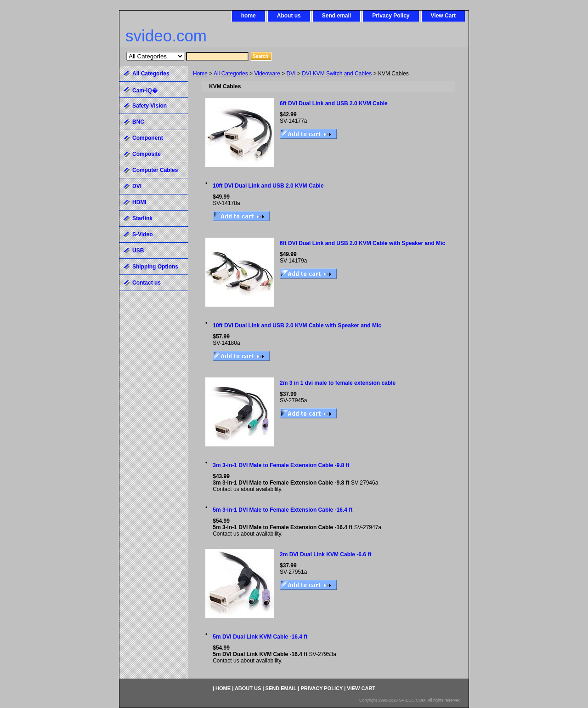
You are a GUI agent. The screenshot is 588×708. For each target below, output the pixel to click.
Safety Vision (150, 106)
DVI (291, 74)
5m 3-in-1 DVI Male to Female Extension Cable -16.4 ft (283, 510)
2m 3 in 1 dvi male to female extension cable (338, 383)
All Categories (231, 74)
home (249, 16)
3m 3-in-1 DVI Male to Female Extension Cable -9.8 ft (281, 465)
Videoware (267, 74)
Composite (147, 154)
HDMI (139, 202)
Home (200, 74)
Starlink (142, 218)
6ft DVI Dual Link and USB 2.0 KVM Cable (334, 103)
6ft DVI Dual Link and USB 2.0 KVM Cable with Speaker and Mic (362, 243)
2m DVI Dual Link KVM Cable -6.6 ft (325, 554)
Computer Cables (155, 170)
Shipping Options (155, 267)
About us (289, 16)
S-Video (142, 234)
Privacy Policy (391, 16)
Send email (336, 16)
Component (148, 138)
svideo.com (166, 36)
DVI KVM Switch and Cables (337, 74)
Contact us (147, 283)
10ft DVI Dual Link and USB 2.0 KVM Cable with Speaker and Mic (297, 325)
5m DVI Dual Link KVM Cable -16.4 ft (260, 637)
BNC (138, 122)
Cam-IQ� (145, 91)
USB (138, 251)
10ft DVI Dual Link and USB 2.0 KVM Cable (268, 186)
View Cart (443, 16)
